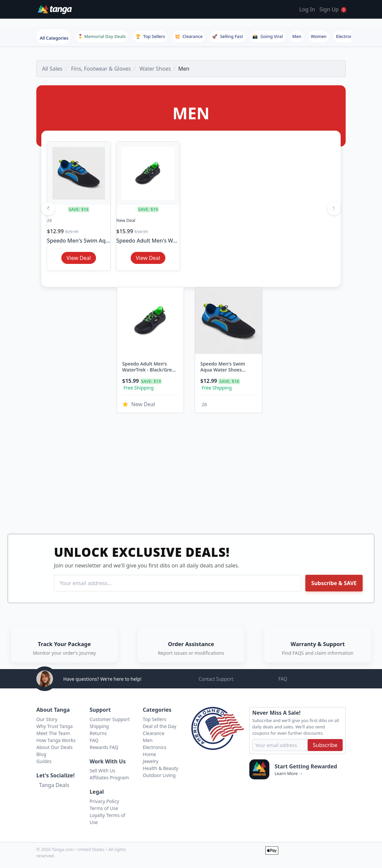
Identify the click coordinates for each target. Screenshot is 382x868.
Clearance (189, 36)
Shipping (99, 726)
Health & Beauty (160, 768)
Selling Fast (227, 36)
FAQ (283, 679)
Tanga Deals (54, 785)
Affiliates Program (109, 778)
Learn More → (289, 773)
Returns (98, 733)
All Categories (54, 38)
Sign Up (329, 9)
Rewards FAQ (104, 747)
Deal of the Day (159, 726)
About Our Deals (54, 747)
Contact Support (216, 679)
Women (318, 36)
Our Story (47, 719)
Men (297, 36)
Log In (307, 9)
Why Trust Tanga (54, 726)
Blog (41, 754)
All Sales (52, 69)
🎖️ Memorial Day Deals (102, 36)
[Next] (334, 209)
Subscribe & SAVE (334, 583)
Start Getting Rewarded (306, 766)
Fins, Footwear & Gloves (101, 69)
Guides (44, 761)
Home (149, 754)
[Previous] (48, 209)
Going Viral (267, 36)
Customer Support (110, 719)
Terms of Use (104, 808)
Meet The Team (53, 733)
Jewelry (150, 761)
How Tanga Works (56, 740)
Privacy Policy (104, 801)
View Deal (79, 258)
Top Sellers (150, 36)
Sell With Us (102, 771)
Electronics (347, 36)
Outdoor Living (159, 775)
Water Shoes (155, 69)
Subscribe (325, 745)
